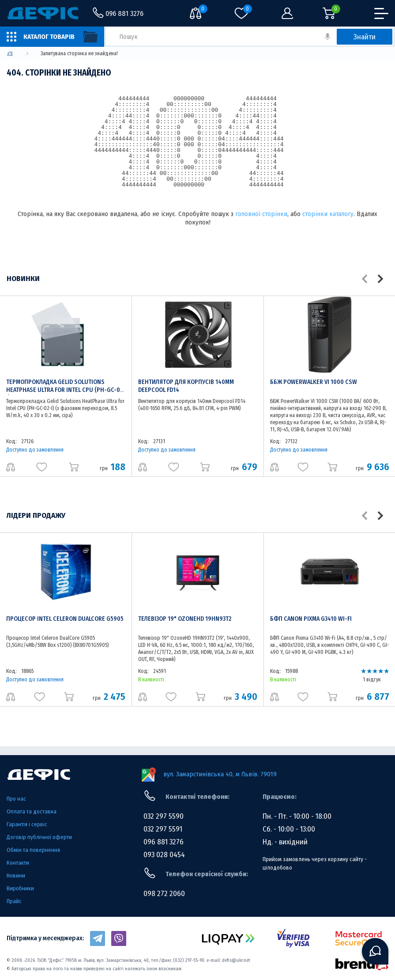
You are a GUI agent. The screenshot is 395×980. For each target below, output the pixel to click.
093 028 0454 (164, 855)
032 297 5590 (164, 816)
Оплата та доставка (32, 811)
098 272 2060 (164, 894)
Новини (16, 876)
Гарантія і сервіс (27, 824)
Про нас (16, 799)
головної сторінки (261, 214)
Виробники (20, 888)
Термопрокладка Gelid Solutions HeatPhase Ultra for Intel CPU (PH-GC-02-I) (66, 390)
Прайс (14, 901)
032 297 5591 (163, 829)
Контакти (18, 863)
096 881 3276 (164, 842)
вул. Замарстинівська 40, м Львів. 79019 (220, 774)
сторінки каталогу (328, 214)
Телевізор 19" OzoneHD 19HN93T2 (185, 619)
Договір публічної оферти (39, 837)
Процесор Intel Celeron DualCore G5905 (65, 619)
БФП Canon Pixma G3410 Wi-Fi (311, 619)
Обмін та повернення (33, 850)
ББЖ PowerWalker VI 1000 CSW (314, 382)
